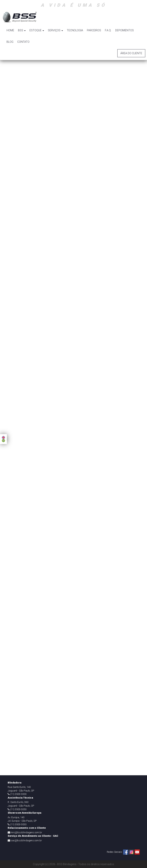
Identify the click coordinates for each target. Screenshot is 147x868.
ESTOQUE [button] (37, 30)
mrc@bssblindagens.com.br (26, 832)
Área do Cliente (131, 53)
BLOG (10, 42)
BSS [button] (22, 30)
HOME (10, 30)
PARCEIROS (94, 30)
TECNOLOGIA (75, 30)
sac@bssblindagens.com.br (26, 840)
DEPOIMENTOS (125, 30)
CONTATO (23, 42)
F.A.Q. (108, 30)
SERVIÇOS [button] (55, 30)
